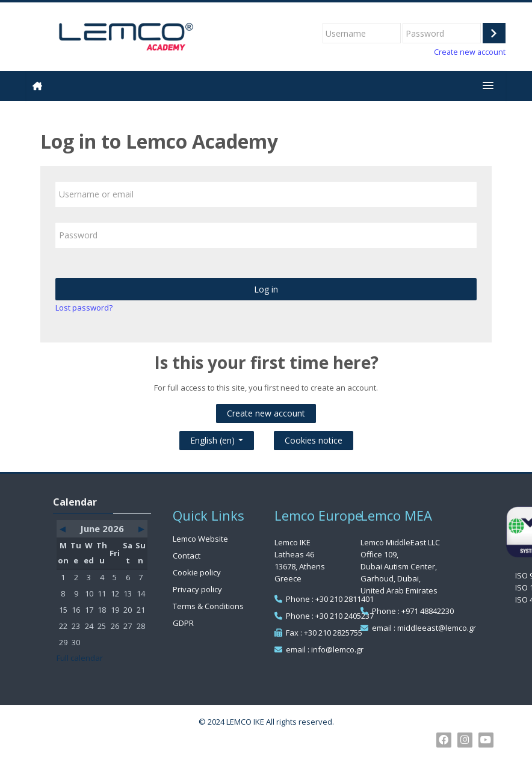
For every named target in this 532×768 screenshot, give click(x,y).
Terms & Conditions (208, 606)
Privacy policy (197, 589)
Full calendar (80, 658)
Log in (266, 289)
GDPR (183, 623)
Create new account (470, 52)
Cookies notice (314, 440)
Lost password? (84, 308)
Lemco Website (200, 539)
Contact (187, 556)
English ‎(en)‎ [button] (217, 438)
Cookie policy (197, 572)
